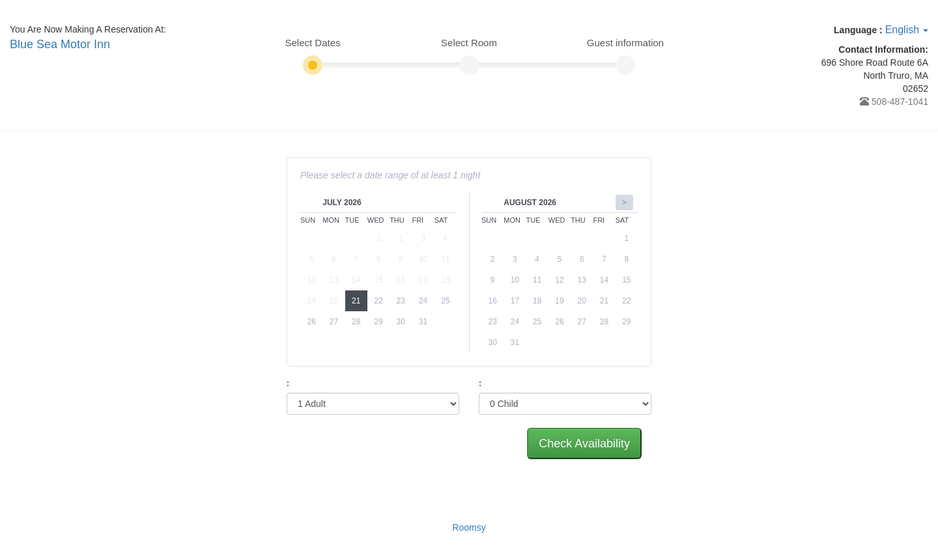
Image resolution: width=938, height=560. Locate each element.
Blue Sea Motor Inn (60, 44)
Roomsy (469, 527)
